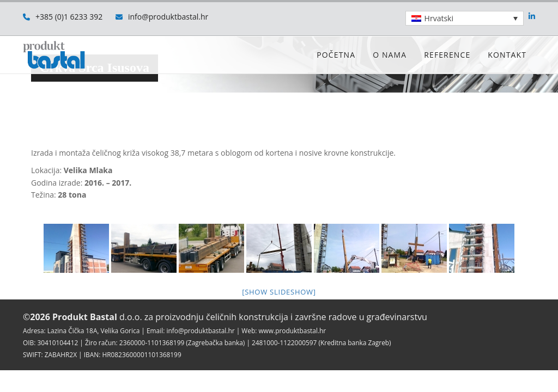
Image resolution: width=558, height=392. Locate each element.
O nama (390, 55)
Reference (447, 55)
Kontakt (507, 55)
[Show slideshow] (279, 292)
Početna (336, 55)
